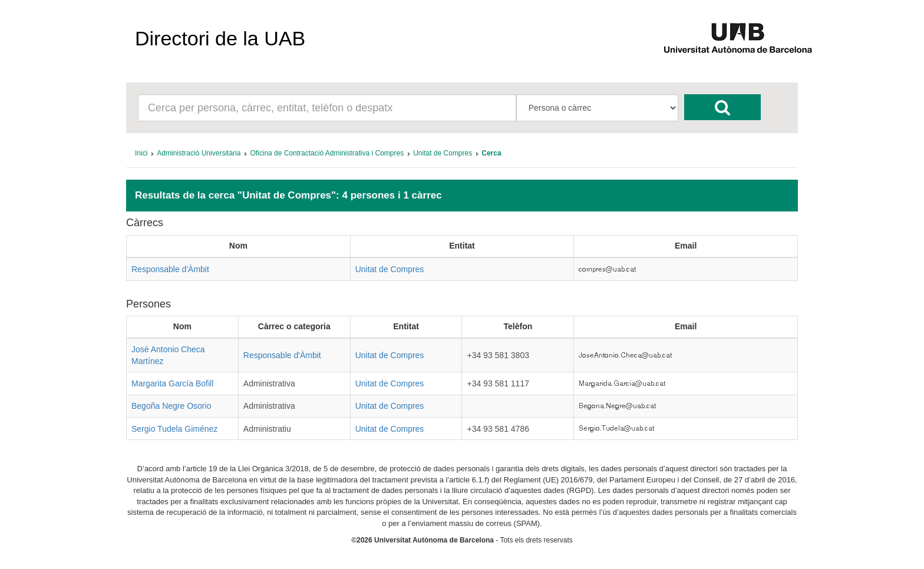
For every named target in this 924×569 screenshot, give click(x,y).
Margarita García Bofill (172, 383)
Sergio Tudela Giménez (174, 429)
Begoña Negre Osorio (171, 406)
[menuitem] (141, 153)
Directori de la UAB (220, 38)
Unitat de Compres (390, 269)
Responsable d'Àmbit (170, 269)
